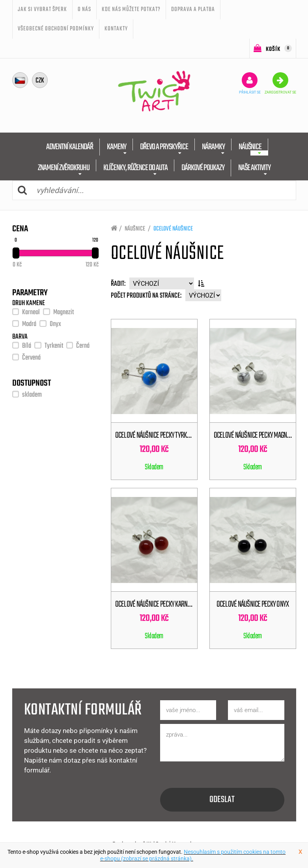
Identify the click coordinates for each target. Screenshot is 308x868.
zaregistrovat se (280, 83)
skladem (32, 395)
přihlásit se (250, 83)
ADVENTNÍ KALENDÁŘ (70, 147)
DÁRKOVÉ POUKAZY (203, 168)
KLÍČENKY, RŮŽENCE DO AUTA (135, 168)
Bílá (27, 346)
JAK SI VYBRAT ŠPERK (42, 9)
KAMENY (117, 147)
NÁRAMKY (213, 147)
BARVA (20, 337)
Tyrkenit (54, 346)
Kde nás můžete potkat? (131, 9)
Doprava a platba (193, 9)
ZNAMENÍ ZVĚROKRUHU (64, 168)
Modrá (29, 324)
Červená (31, 358)
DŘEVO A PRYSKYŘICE (164, 147)
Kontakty (116, 29)
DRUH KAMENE (29, 304)
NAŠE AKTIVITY (254, 168)
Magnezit (63, 312)
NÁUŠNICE (250, 147)
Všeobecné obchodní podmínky (56, 29)
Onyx (55, 324)
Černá (83, 346)
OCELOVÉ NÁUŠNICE (173, 229)
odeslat (222, 800)
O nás (84, 9)
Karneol (31, 312)
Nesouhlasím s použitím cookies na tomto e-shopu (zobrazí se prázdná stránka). (193, 855)
